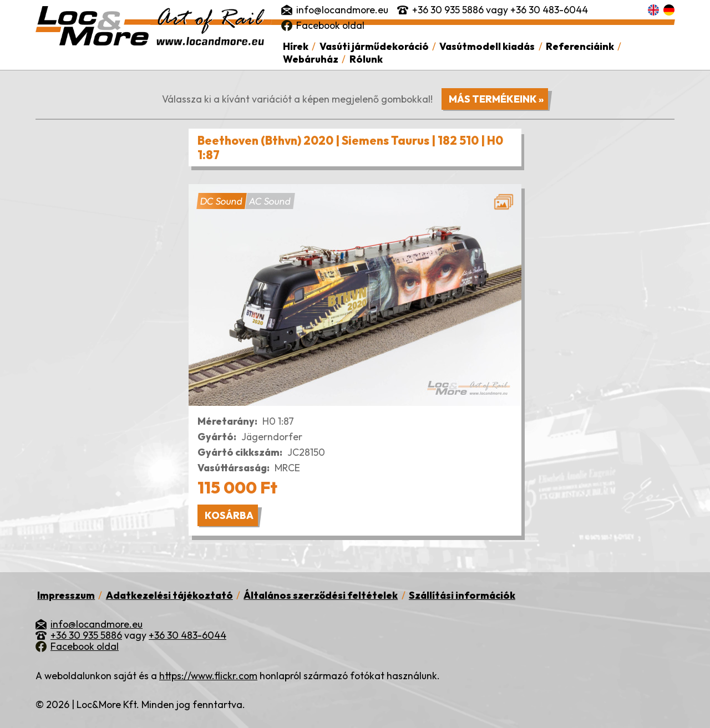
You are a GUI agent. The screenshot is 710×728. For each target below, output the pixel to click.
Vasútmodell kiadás (487, 46)
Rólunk (366, 59)
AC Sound (270, 202)
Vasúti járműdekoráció (374, 46)
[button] (355, 295)
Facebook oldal (330, 25)
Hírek (296, 46)
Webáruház (311, 59)
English (653, 10)
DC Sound (221, 202)
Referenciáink (580, 46)
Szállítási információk (462, 595)
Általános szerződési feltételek (321, 595)
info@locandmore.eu (342, 10)
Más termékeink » (496, 99)
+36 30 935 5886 (448, 10)
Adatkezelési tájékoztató (169, 595)
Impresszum (66, 595)
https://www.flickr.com (208, 676)
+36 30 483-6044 (549, 10)
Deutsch (669, 10)
